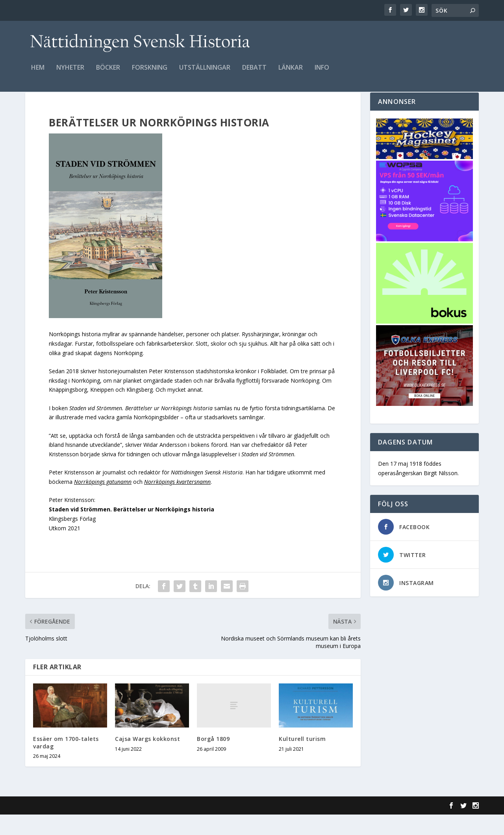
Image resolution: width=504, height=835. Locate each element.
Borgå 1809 (213, 759)
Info (322, 73)
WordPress (153, 826)
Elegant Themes (80, 826)
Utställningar (205, 73)
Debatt (254, 73)
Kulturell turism (302, 759)
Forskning (150, 73)
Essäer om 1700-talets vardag (66, 763)
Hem (38, 73)
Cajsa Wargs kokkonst (147, 759)
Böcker (108, 73)
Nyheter (70, 73)
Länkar (291, 73)
